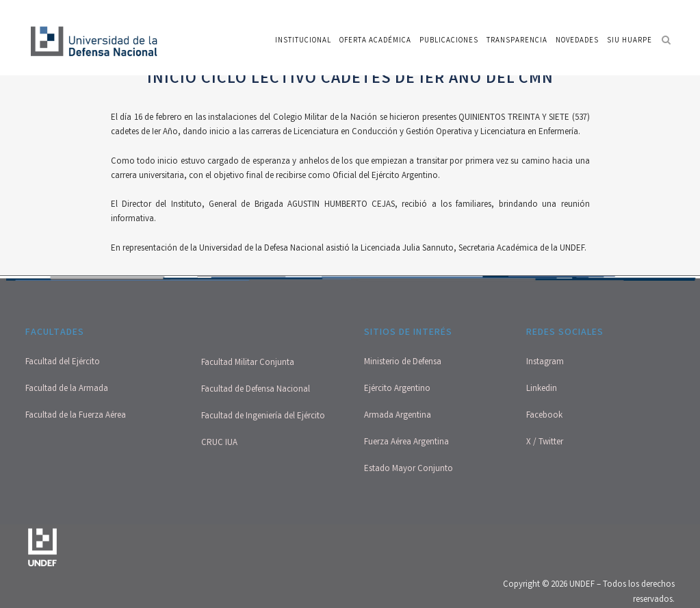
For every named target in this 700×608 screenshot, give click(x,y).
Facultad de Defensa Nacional (256, 390)
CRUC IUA (219, 443)
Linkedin (542, 389)
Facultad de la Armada (67, 389)
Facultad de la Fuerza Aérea (76, 416)
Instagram (545, 363)
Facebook (544, 416)
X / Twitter (545, 443)
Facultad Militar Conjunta (248, 363)
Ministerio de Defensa (403, 363)
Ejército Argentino (397, 389)
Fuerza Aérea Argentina (406, 443)
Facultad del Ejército (63, 363)
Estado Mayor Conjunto (409, 469)
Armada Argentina (398, 416)
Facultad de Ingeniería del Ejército (263, 417)
